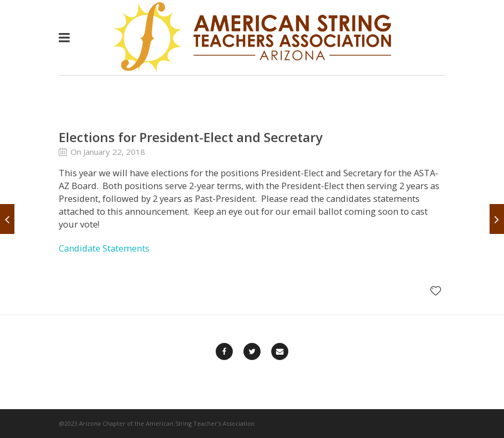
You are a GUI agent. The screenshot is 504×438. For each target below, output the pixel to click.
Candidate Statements (104, 248)
